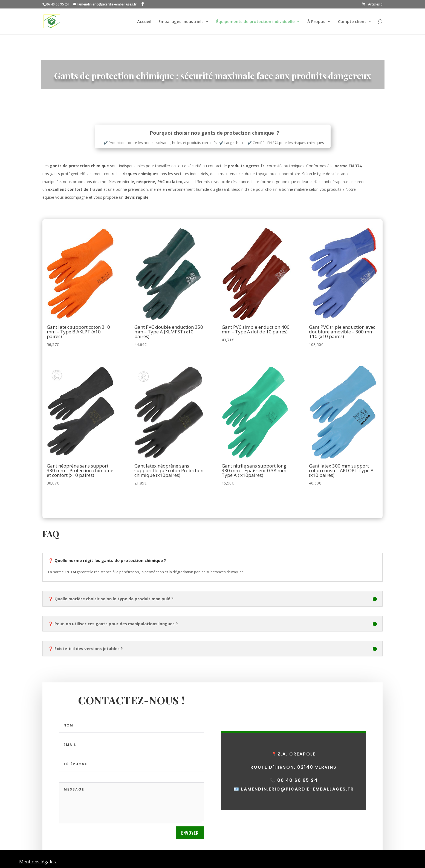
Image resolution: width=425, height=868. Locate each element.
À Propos (316, 22)
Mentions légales (38, 862)
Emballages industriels (181, 22)
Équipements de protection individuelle (255, 22)
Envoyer (190, 833)
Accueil (144, 22)
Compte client (352, 22)
